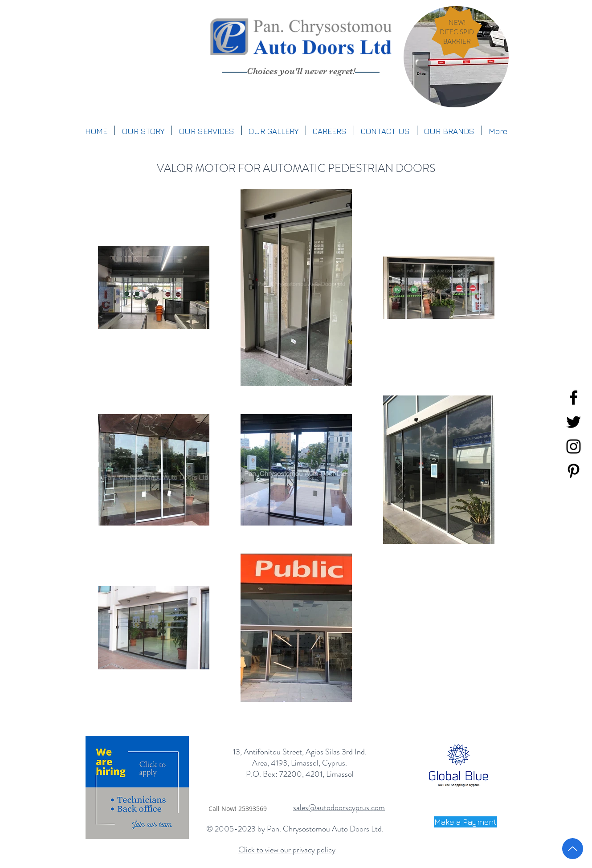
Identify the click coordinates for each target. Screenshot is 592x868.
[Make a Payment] (465, 822)
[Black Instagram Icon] (574, 446)
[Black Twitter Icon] (574, 422)
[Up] (573, 849)
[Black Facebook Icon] (574, 397)
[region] (456, 57)
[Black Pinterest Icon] (574, 471)
